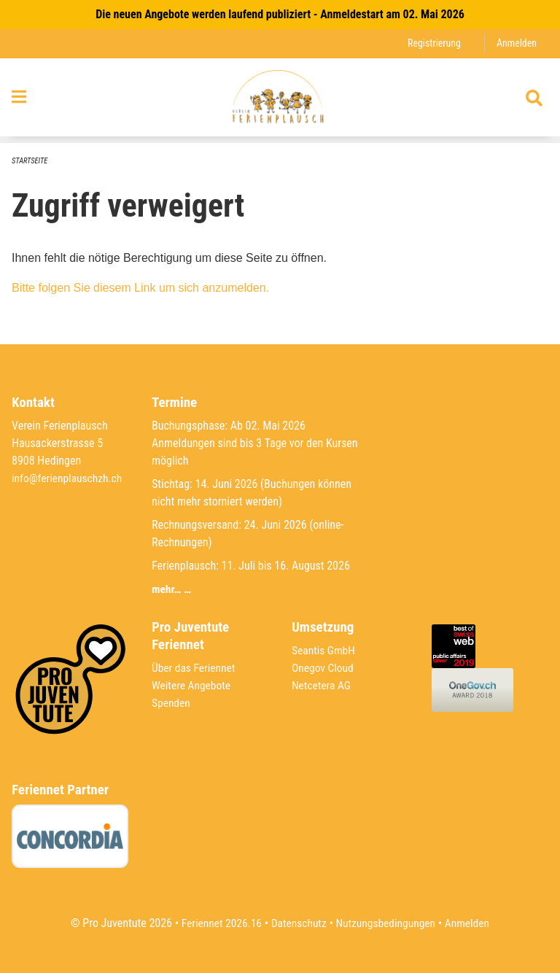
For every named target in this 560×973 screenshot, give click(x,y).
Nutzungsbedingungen (387, 923)
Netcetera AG (322, 685)
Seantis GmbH (324, 650)
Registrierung (432, 43)
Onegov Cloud (324, 668)
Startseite (31, 161)
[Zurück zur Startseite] (280, 101)
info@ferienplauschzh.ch (69, 478)
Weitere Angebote (192, 685)
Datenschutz (298, 923)
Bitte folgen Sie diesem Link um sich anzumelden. (140, 288)
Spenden (172, 703)
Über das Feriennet (195, 668)
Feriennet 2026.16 (218, 923)
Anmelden (516, 43)
